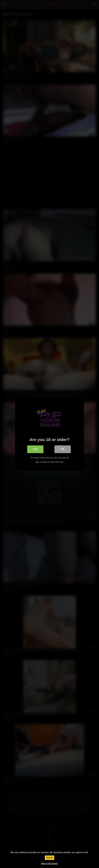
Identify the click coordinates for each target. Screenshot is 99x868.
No (63, 449)
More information (49, 864)
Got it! (49, 858)
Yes (35, 449)
